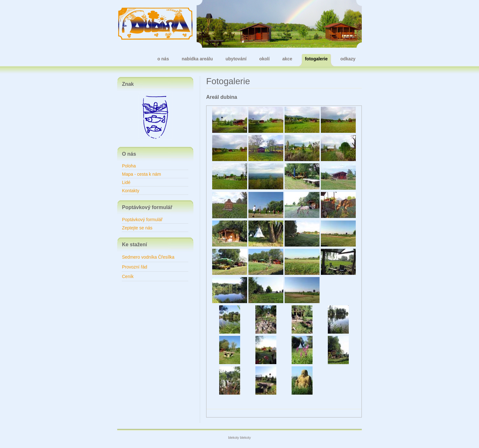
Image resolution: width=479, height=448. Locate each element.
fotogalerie (316, 59)
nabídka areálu (197, 59)
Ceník (128, 276)
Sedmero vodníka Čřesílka (148, 257)
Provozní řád (135, 267)
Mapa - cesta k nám (142, 174)
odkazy (348, 59)
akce (287, 59)
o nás (163, 59)
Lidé (126, 182)
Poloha (129, 166)
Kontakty (131, 191)
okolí (264, 59)
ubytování (236, 59)
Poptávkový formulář (142, 220)
